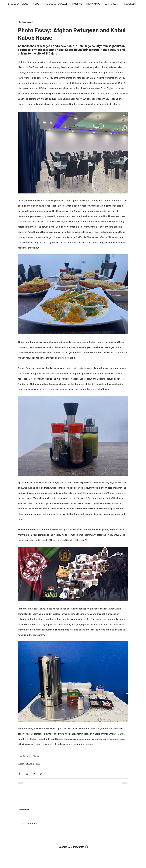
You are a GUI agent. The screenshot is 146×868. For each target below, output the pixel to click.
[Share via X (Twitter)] (27, 774)
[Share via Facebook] (19, 774)
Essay (21, 764)
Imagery (30, 764)
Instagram (79, 847)
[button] (56, 4)
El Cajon (24, 756)
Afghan (36, 756)
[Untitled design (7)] (86, 847)
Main (38, 764)
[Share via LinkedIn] (34, 774)
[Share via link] (41, 774)
